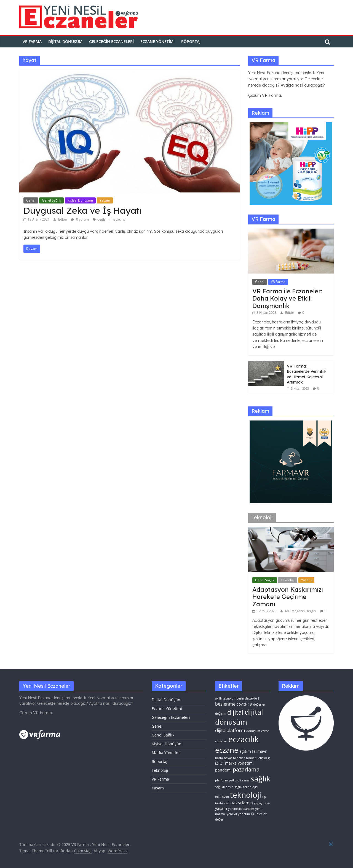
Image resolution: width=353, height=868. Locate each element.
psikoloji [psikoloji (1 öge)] (235, 780)
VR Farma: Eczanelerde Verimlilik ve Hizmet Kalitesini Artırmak (307, 374)
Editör (63, 219)
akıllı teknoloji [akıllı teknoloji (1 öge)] (225, 698)
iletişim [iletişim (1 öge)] (262, 758)
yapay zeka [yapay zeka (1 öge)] (262, 803)
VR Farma (278, 282)
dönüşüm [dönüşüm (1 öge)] (253, 731)
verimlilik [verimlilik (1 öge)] (231, 803)
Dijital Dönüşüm (65, 41)
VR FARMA (32, 41)
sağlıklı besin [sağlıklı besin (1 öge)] (224, 787)
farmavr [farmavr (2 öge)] (259, 751)
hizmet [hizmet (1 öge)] (251, 758)
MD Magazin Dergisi (301, 611)
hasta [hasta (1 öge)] (219, 758)
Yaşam (105, 200)
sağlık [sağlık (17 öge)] (260, 779)
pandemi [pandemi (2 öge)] (223, 770)
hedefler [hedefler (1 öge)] (239, 758)
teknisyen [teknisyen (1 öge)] (222, 797)
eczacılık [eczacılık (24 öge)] (244, 739)
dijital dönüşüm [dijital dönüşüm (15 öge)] (239, 717)
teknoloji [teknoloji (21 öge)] (246, 795)
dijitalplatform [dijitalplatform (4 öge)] (230, 730)
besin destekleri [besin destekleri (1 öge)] (248, 698)
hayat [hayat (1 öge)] (228, 758)
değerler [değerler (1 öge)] (259, 704)
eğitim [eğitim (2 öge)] (245, 751)
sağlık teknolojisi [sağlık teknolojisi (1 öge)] (246, 787)
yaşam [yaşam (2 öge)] (221, 808)
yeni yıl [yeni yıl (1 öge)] (232, 814)
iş (124, 219)
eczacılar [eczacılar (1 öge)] (221, 741)
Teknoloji (288, 580)
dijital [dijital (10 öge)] (235, 712)
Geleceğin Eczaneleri (111, 41)
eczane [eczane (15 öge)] (227, 750)
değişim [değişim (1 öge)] (221, 714)
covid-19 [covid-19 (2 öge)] (244, 704)
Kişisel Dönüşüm (80, 200)
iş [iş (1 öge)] (269, 758)
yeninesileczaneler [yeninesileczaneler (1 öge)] (241, 809)
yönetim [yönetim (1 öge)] (244, 814)
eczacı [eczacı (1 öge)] (265, 731)
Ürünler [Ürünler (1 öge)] (257, 814)
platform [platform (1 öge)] (221, 780)
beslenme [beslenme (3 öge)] (225, 704)
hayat (116, 219)
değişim (103, 219)
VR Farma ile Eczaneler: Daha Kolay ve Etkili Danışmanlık (287, 298)
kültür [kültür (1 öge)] (220, 763)
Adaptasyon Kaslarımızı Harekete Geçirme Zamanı (288, 597)
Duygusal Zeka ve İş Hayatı (83, 210)
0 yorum (80, 219)
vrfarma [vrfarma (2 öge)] (246, 803)
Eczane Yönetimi (157, 41)
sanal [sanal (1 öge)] (246, 780)
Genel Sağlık (51, 200)
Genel (31, 200)
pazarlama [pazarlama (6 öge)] (246, 769)
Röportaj (191, 41)
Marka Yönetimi (166, 753)
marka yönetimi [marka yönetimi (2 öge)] (239, 763)
